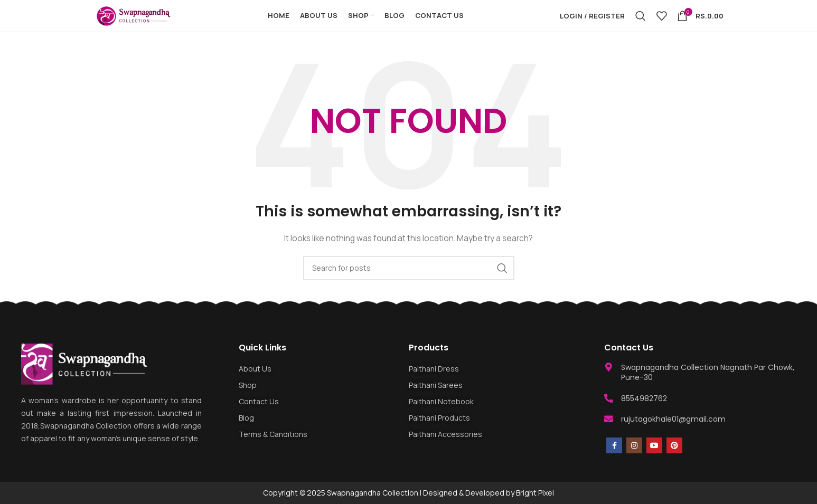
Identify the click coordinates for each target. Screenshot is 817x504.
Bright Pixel (535, 493)
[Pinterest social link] (674, 445)
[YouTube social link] (654, 445)
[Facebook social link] (614, 445)
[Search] (641, 16)
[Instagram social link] (634, 445)
